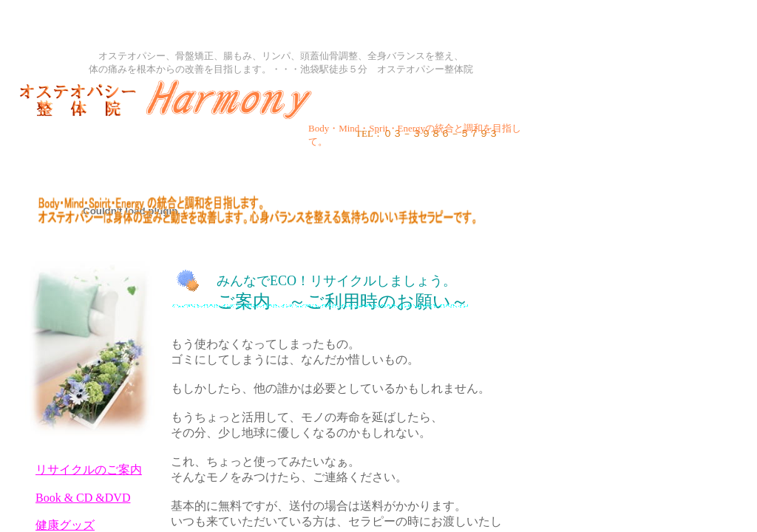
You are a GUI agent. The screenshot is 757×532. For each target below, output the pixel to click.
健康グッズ (65, 525)
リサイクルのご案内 (89, 470)
